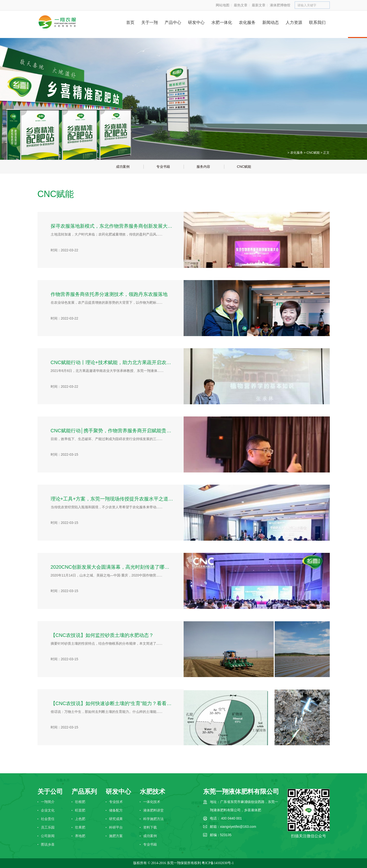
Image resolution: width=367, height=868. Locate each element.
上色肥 (80, 819)
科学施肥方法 (153, 819)
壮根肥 (80, 802)
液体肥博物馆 (280, 5)
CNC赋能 (313, 153)
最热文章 (241, 5)
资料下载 (150, 827)
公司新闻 (48, 836)
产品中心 (173, 23)
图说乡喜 (48, 844)
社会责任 (48, 819)
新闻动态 (271, 23)
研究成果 (116, 819)
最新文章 (259, 5)
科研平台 (116, 827)
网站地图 (223, 5)
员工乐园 (48, 827)
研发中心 (196, 23)
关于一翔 (150, 23)
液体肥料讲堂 (153, 810)
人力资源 (294, 23)
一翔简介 (48, 802)
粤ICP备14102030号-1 (218, 863)
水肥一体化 (222, 23)
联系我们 (317, 23)
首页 (130, 23)
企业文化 (48, 810)
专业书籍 (150, 844)
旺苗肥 (80, 810)
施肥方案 (116, 836)
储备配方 (116, 810)
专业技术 (116, 802)
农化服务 (247, 23)
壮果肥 (80, 827)
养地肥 (80, 836)
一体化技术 (152, 802)
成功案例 (150, 836)
